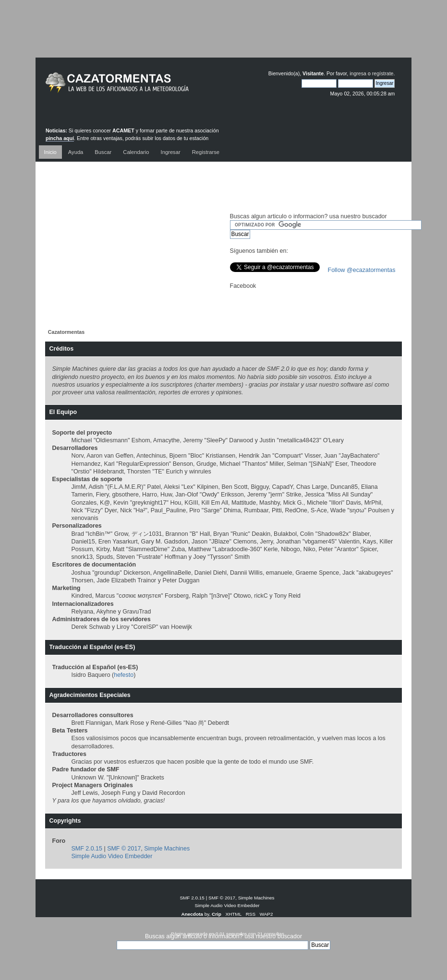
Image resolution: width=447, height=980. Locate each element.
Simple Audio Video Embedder (112, 856)
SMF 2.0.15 (87, 849)
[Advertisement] (224, 36)
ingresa (358, 73)
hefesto (124, 675)
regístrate (383, 73)
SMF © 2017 (124, 849)
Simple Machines (167, 849)
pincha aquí (60, 138)
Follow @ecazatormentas (362, 270)
